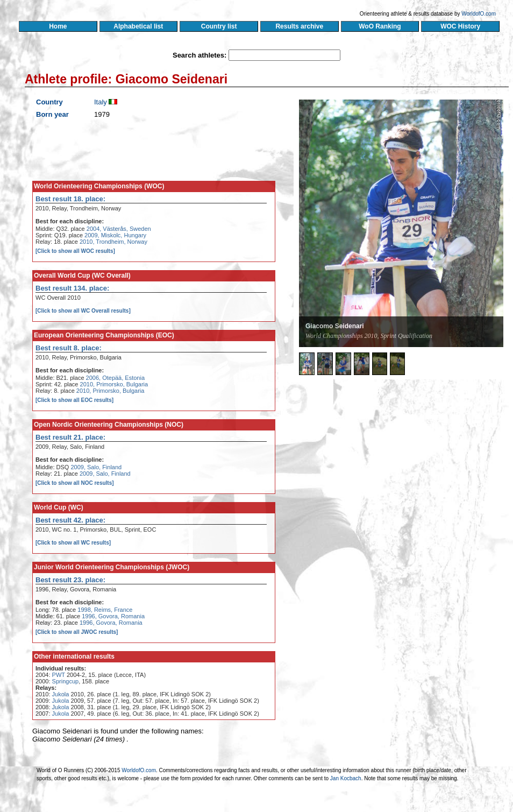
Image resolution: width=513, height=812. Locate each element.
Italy (101, 102)
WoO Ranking (380, 26)
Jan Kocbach (346, 778)
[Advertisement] (370, 460)
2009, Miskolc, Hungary (115, 235)
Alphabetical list (138, 26)
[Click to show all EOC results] (74, 400)
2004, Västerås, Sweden (119, 229)
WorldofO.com (479, 14)
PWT (59, 675)
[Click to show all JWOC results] (77, 632)
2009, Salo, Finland (96, 467)
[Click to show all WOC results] (75, 251)
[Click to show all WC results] (73, 543)
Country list (219, 26)
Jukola (61, 694)
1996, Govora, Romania (113, 616)
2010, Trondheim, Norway (113, 242)
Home (58, 26)
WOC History (460, 26)
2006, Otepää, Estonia (115, 378)
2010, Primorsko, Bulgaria (114, 384)
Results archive (300, 26)
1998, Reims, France (105, 610)
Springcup (66, 681)
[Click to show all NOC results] (75, 483)
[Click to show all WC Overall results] (83, 311)
